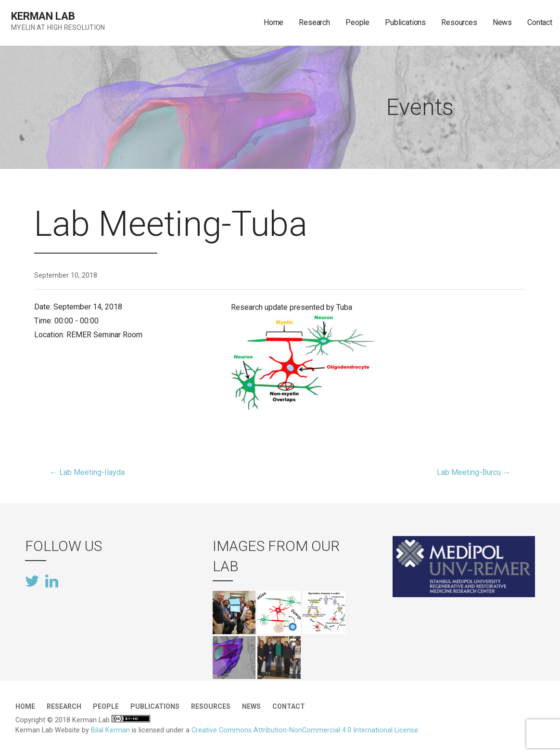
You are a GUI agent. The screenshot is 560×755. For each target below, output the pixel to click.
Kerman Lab (43, 16)
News (502, 22)
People (357, 22)
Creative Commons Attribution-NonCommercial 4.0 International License (305, 730)
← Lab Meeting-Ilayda (87, 472)
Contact (540, 22)
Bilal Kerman (110, 730)
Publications (405, 22)
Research (314, 22)
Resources (459, 22)
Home (274, 22)
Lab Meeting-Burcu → (474, 472)
